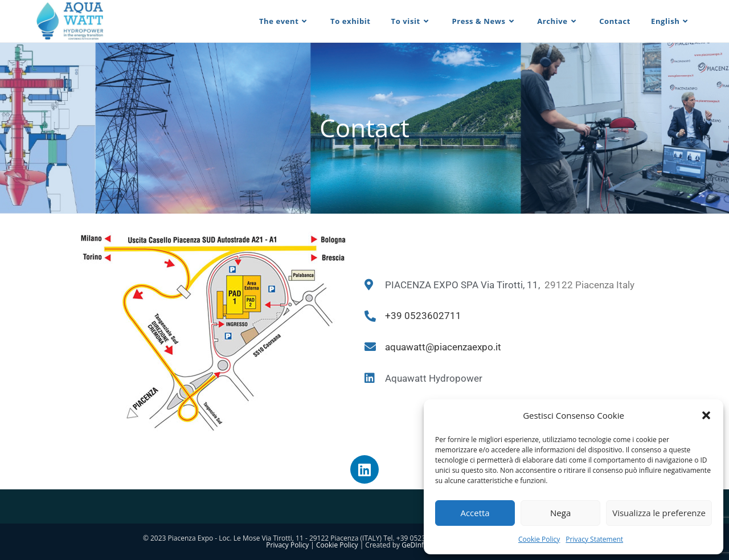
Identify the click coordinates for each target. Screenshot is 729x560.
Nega (560, 513)
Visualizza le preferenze (659, 513)
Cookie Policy (539, 539)
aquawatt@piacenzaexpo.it (443, 347)
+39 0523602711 (423, 316)
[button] (706, 415)
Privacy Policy (287, 545)
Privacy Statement (594, 539)
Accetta (475, 513)
